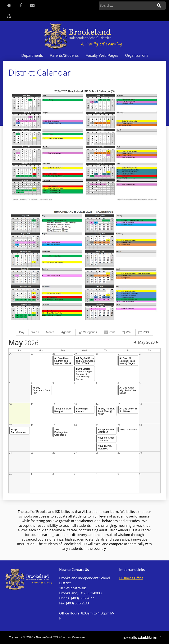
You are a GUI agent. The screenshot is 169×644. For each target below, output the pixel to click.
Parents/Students (64, 55)
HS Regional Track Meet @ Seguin (127, 361)
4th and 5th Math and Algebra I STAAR (63, 361)
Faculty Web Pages (102, 55)
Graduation (128, 430)
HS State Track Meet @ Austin (106, 411)
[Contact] (32, 5)
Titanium (148, 637)
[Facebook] (21, 5)
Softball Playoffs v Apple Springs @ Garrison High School (84, 374)
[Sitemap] (9, 16)
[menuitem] (22, 332)
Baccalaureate (18, 431)
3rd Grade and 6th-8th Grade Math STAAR (85, 361)
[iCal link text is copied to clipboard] (127, 332)
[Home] (9, 5)
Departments (32, 55)
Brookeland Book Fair (41, 390)
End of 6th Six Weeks (129, 410)
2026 (23, 343)
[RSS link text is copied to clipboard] (144, 332)
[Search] (126, 6)
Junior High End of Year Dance (128, 390)
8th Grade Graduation (106, 439)
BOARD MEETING (106, 431)
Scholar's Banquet (63, 410)
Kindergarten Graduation (61, 432)
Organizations (137, 55)
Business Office (131, 578)
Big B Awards (82, 410)
